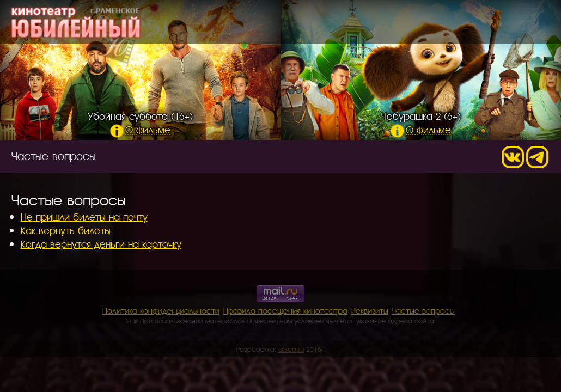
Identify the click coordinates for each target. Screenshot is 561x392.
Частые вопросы (423, 310)
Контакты (493, 24)
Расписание (293, 24)
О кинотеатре (370, 24)
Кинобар (438, 24)
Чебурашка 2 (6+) (421, 122)
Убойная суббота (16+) (140, 122)
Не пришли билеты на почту (84, 216)
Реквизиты (370, 310)
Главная (231, 24)
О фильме (141, 129)
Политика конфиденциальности (161, 310)
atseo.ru (291, 349)
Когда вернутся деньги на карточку (101, 244)
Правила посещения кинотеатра (285, 310)
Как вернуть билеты (66, 230)
